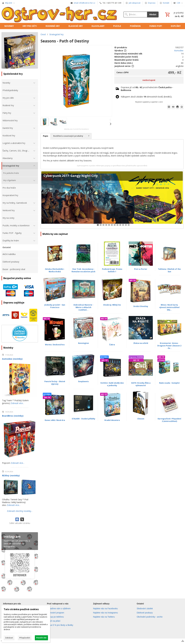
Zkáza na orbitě (141, 343)
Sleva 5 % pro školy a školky (60, 625)
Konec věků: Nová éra (55, 420)
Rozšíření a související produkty (68, 136)
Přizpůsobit (25, 638)
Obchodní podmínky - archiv (150, 617)
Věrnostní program (56, 613)
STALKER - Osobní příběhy (83, 419)
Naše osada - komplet (169, 383)
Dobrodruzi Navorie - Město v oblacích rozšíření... (83, 307)
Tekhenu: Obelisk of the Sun (169, 270)
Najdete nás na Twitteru (104, 617)
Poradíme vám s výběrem (59, 609)
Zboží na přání (54, 621)
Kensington (83, 343)
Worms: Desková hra (55, 345)
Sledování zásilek (145, 609)
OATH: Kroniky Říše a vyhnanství (141, 384)
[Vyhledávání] (135, 14)
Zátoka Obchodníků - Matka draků (55, 270)
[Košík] (174, 14)
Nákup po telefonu (55, 617)
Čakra (112, 345)
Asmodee (179, 50)
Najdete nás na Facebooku (105, 609)
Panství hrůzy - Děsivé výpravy (55, 383)
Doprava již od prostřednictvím (147, 89)
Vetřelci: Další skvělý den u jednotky (112, 384)
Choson (141, 419)
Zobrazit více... (17, 403)
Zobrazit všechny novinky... (20, 511)
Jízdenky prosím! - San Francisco (55, 306)
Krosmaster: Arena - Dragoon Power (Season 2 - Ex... (169, 346)
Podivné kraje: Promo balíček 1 (112, 270)
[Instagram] (20, 563)
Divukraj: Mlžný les (112, 305)
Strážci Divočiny (141, 306)
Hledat (153, 14)
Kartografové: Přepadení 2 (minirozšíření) (169, 420)
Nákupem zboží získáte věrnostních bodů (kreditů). (146, 97)
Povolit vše (41, 638)
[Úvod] (60, 14)
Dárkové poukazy (145, 613)
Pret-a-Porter (141, 269)
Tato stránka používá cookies (21, 609)
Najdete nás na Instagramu (105, 613)
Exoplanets (83, 381)
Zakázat (9, 638)
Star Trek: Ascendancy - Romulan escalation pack (83, 270)
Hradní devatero (112, 420)
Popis (46, 136)
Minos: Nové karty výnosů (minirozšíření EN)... (169, 307)
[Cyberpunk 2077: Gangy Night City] (112, 200)
